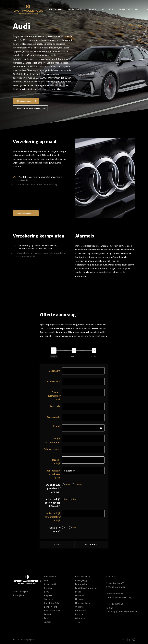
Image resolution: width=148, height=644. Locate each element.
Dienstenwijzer (20, 591)
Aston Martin (51, 584)
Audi (46, 580)
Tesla (78, 622)
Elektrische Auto (52, 610)
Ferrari (47, 614)
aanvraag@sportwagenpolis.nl (122, 612)
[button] (26, 101)
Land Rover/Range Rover (87, 588)
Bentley (48, 588)
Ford (46, 618)
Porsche (79, 614)
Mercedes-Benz (83, 603)
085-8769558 (117, 604)
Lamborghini (82, 584)
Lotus (78, 592)
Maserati (79, 595)
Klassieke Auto (82, 577)
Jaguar (47, 622)
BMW (47, 592)
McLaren (79, 599)
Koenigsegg (81, 580)
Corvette (48, 599)
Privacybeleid (20, 595)
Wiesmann (80, 618)
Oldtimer (80, 607)
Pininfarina (81, 610)
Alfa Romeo (50, 577)
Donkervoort (50, 607)
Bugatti (48, 595)
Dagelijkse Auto (52, 603)
